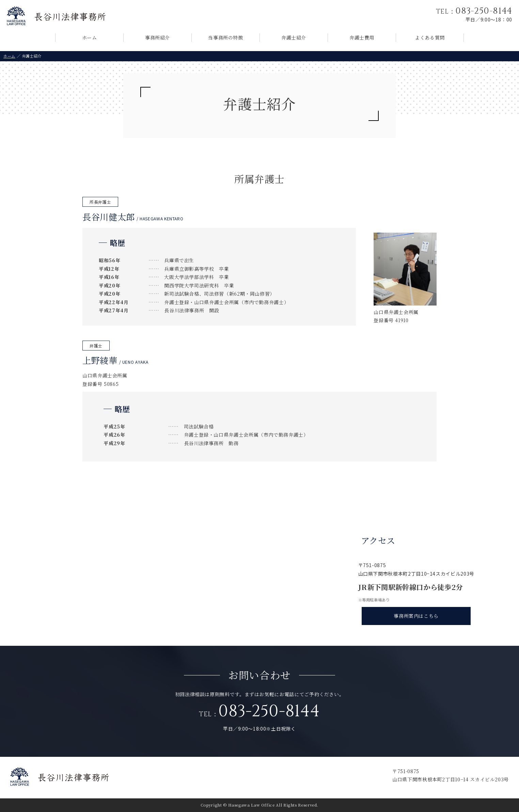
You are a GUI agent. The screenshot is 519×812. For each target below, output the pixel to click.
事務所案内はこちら (416, 616)
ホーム (90, 37)
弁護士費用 (362, 37)
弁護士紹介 (294, 37)
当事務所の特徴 (225, 37)
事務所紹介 (158, 37)
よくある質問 (430, 37)
